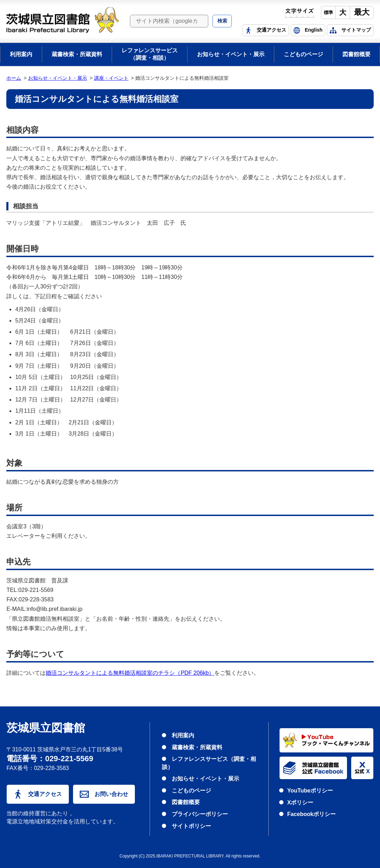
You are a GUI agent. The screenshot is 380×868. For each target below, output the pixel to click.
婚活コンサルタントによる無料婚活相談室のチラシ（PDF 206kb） (130, 673)
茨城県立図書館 (46, 728)
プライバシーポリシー (200, 814)
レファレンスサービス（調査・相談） (150, 54)
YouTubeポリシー (310, 791)
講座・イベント (111, 78)
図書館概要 (356, 54)
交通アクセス (38, 794)
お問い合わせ (104, 794)
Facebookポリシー (312, 814)
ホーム (14, 78)
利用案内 (21, 54)
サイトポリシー (191, 826)
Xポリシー (300, 802)
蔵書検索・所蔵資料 (77, 54)
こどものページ (303, 54)
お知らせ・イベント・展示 (231, 54)
